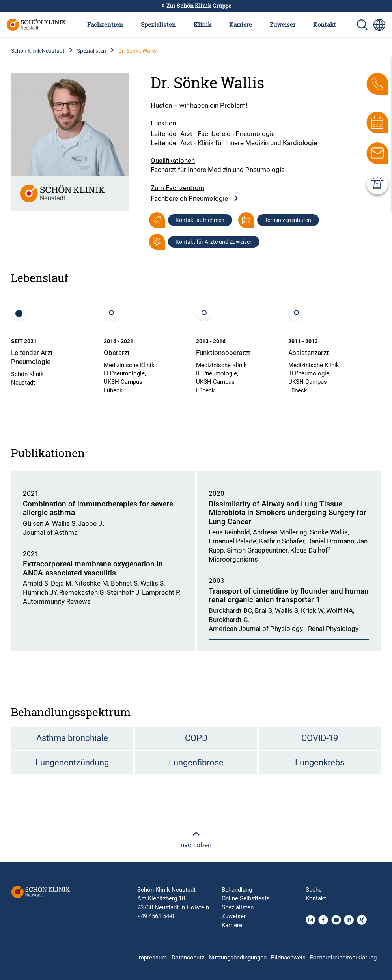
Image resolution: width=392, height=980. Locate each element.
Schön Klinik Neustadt (38, 51)
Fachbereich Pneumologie (195, 199)
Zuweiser (283, 24)
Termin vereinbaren (288, 220)
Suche (314, 890)
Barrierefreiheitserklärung (343, 958)
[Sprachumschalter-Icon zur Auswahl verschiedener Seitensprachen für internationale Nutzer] (379, 25)
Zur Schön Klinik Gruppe (196, 6)
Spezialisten (158, 24)
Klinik (203, 24)
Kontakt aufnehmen (200, 220)
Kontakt (325, 24)
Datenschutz (188, 958)
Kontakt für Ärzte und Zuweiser (214, 242)
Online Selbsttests (246, 898)
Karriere (241, 24)
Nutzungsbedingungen (238, 958)
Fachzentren (105, 24)
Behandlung (237, 890)
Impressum (152, 958)
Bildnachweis (288, 958)
